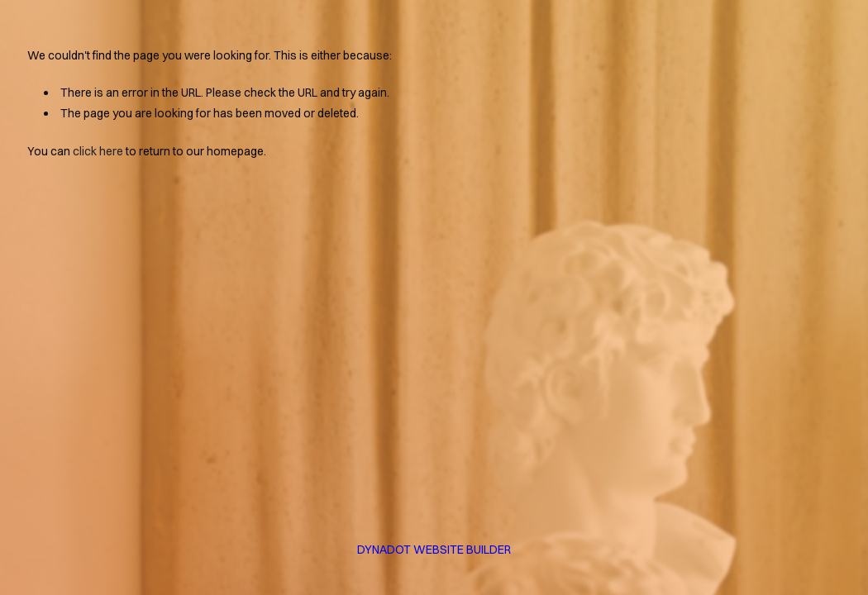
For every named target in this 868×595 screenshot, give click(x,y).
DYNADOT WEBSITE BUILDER (434, 550)
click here (98, 151)
